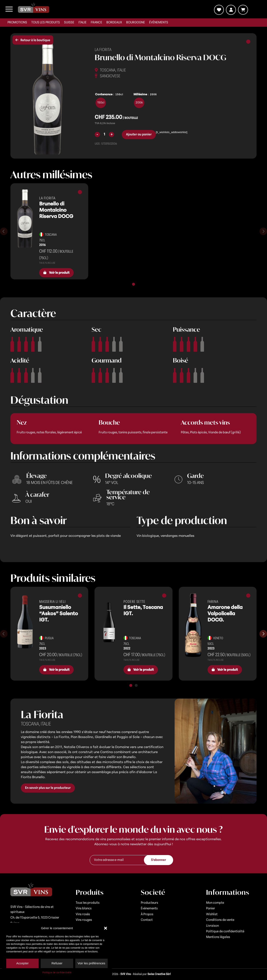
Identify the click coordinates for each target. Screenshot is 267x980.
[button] (106, 928)
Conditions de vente (220, 920)
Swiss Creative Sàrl (159, 974)
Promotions (17, 23)
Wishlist (212, 914)
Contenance (104, 95)
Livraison (212, 926)
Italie (82, 23)
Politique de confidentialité (57, 972)
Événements (159, 23)
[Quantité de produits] (104, 134)
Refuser (57, 963)
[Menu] (9, 9)
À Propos (147, 914)
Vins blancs (84, 909)
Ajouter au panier (139, 135)
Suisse (69, 23)
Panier (211, 909)
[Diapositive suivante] (263, 231)
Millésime (140, 95)
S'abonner (159, 860)
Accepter (22, 963)
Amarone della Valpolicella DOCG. (225, 614)
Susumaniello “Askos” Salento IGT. (59, 614)
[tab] (133, 284)
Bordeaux (114, 23)
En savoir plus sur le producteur (48, 788)
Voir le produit (56, 273)
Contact (147, 920)
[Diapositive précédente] (4, 231)
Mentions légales (218, 937)
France (96, 23)
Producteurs (149, 903)
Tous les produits (46, 23)
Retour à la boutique (33, 40)
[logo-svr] (34, 8)
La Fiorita (103, 50)
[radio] (101, 103)
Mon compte (215, 903)
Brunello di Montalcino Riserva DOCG (56, 210)
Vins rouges (84, 920)
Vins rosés (83, 914)
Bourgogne (136, 23)
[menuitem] (17, 23)
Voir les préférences (91, 963)
